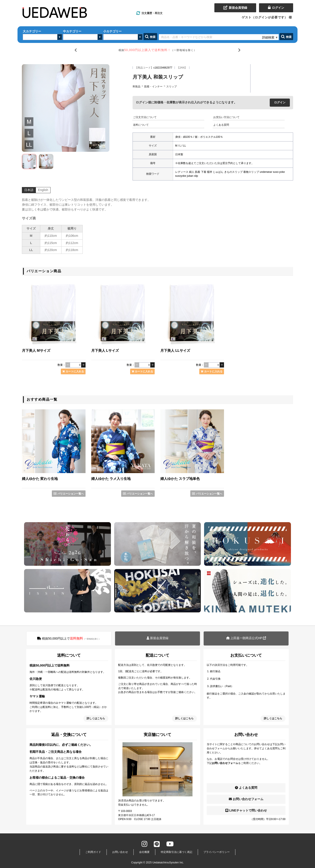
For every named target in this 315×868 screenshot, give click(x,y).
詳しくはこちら (96, 718)
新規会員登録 (157, 638)
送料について (141, 125)
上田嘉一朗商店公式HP (246, 638)
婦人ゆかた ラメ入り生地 (111, 479)
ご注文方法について (145, 117)
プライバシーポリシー (217, 852)
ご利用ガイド (93, 852)
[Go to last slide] (76, 50)
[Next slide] (239, 50)
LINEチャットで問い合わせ (246, 810)
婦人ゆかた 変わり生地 (40, 479)
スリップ (171, 87)
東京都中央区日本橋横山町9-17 (136, 815)
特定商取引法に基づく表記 (177, 852)
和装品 (136, 87)
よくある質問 (221, 125)
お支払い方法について (226, 117)
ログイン (280, 102)
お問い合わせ (120, 852)
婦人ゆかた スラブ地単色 (180, 479)
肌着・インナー (153, 87)
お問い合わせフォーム (246, 799)
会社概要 (144, 852)
